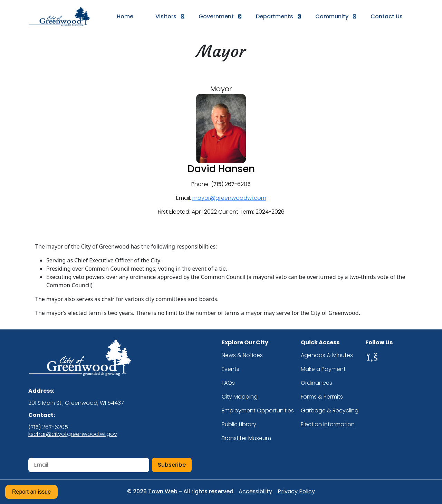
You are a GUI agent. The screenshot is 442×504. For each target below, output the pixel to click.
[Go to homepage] (64, 17)
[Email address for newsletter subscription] (89, 465)
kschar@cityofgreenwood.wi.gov (73, 434)
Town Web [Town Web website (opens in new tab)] (163, 491)
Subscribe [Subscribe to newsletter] (172, 465)
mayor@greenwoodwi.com (229, 198)
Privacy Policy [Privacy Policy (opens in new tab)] (296, 492)
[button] (166, 16)
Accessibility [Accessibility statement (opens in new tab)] (255, 492)
